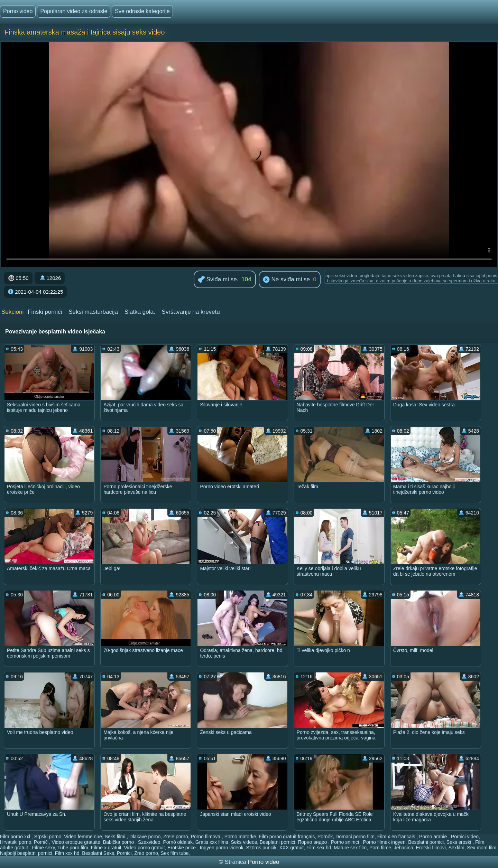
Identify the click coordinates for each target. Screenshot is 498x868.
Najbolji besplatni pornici (26, 853)
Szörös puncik (261, 848)
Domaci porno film (355, 837)
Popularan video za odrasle (74, 11)
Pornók (325, 837)
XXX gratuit (291, 848)
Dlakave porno (145, 837)
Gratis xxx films (212, 842)
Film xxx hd (67, 853)
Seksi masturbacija (93, 312)
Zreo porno (146, 853)
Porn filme (380, 848)
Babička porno (119, 842)
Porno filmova (206, 837)
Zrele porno (176, 837)
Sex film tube (175, 853)
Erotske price (182, 848)
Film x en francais (397, 837)
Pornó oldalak (178, 842)
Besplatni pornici (278, 842)
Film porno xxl (16, 837)
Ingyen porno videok (222, 848)
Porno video (18, 11)
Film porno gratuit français (287, 837)
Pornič (41, 842)
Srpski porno (48, 837)
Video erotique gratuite (76, 842)
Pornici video (465, 837)
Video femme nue (83, 837)
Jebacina (404, 848)
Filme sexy (44, 848)
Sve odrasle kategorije (142, 11)
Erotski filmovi (431, 848)
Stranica (236, 862)
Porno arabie (434, 837)
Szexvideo (149, 842)
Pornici (124, 853)
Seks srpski (459, 842)
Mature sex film (350, 848)
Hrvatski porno (16, 842)
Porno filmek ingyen (384, 842)
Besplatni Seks (98, 853)
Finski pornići (45, 312)
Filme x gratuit (106, 848)
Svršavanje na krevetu (191, 312)
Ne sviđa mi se (286, 280)
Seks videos (244, 842)
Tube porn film (73, 848)
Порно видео (313, 842)
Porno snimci (346, 842)
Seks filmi (116, 837)
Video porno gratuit (144, 848)
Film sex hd (319, 848)
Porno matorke (240, 837)
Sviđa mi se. (218, 280)
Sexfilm (456, 848)
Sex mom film (482, 848)
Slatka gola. (140, 312)
